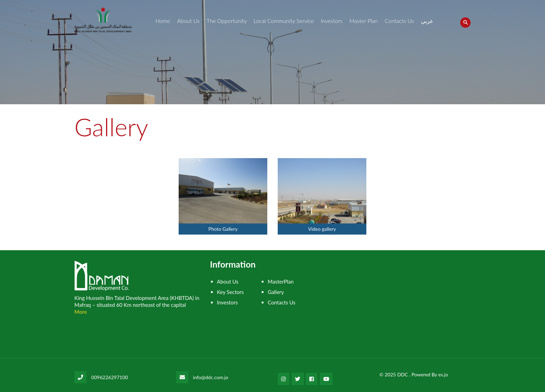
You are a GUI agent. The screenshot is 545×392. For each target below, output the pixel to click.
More (81, 312)
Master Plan (364, 21)
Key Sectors (230, 292)
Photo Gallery (223, 229)
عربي (427, 21)
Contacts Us (399, 21)
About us (228, 281)
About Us (188, 21)
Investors (332, 21)
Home (163, 21)
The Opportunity (226, 21)
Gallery (276, 292)
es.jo (443, 374)
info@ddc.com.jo (211, 377)
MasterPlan (281, 281)
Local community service (284, 21)
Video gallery (322, 229)
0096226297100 (110, 377)
